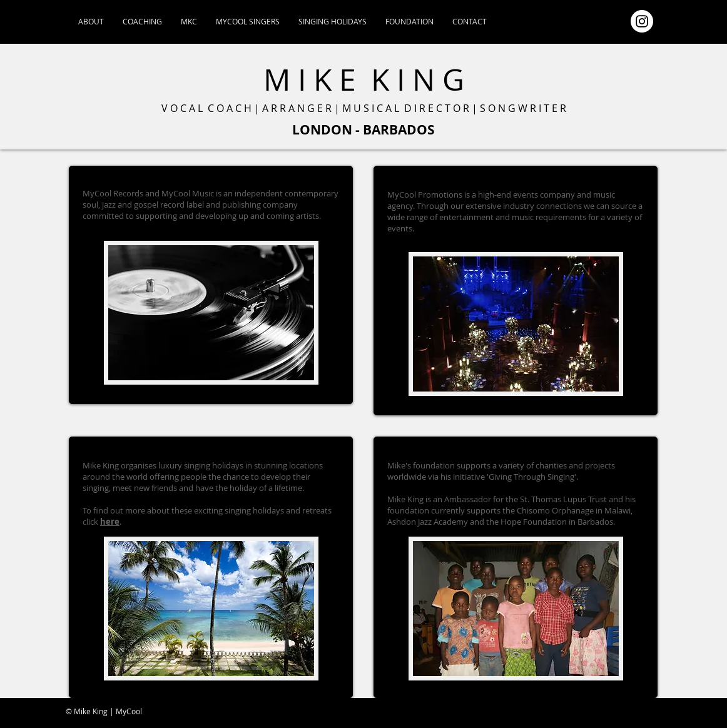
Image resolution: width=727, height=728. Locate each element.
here (110, 522)
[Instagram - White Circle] (642, 21)
